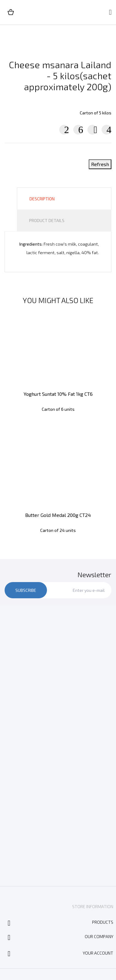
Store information (93, 906)
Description (42, 199)
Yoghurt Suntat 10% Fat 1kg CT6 (58, 394)
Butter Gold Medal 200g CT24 (58, 515)
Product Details (47, 220)
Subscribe (26, 590)
